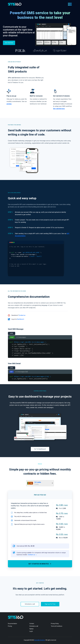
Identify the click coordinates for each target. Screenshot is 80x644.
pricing (9, 104)
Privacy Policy (55, 624)
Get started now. (59, 109)
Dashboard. (21, 319)
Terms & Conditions (57, 626)
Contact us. (22, 315)
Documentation (12, 624)
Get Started (9, 43)
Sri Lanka (38, 482)
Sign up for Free (50, 604)
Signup (31, 629)
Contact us (32, 555)
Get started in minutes (40, 564)
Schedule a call (30, 604)
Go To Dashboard (40, 449)
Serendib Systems (40, 640)
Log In (31, 631)
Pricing (10, 626)
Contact (32, 624)
